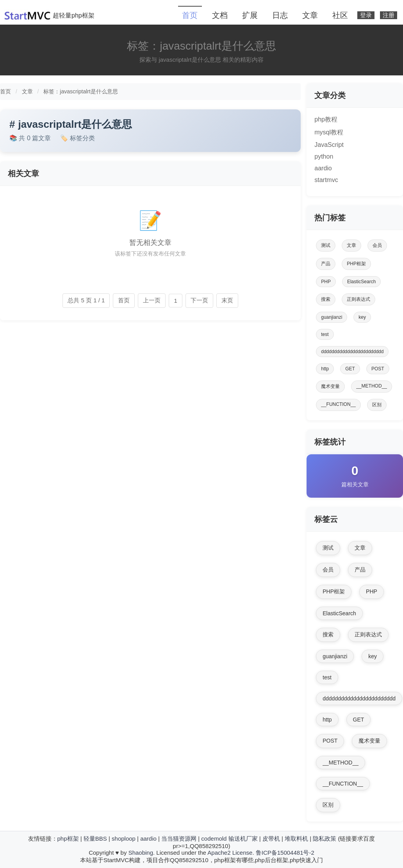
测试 (326, 245)
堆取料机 (296, 839)
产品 (326, 264)
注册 (389, 15)
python (324, 156)
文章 (310, 15)
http (325, 369)
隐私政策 (325, 839)
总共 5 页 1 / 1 (86, 300)
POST (378, 369)
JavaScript (329, 145)
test (325, 334)
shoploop (124, 839)
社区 (340, 15)
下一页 (199, 300)
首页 (190, 15)
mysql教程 (329, 132)
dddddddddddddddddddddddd (352, 352)
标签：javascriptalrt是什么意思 (81, 91)
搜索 (326, 299)
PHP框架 (356, 264)
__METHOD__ (372, 386)
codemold (214, 839)
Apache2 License (230, 853)
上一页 (152, 300)
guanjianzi (332, 317)
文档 (220, 15)
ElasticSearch (361, 282)
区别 (377, 405)
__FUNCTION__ (338, 404)
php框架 (68, 839)
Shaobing (141, 853)
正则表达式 (358, 299)
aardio (323, 168)
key (362, 317)
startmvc (326, 180)
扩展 (250, 15)
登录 (366, 15)
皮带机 (271, 839)
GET (350, 369)
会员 (377, 245)
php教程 (326, 119)
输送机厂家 (243, 839)
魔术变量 (330, 386)
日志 (280, 15)
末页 (227, 300)
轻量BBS (95, 839)
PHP (326, 282)
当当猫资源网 (179, 839)
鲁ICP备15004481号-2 (285, 853)
